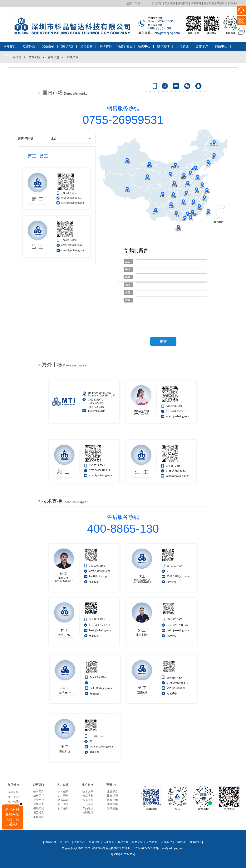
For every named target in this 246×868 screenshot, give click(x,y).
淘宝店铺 (196, 3)
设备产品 (80, 842)
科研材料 (106, 46)
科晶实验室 (125, 46)
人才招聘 (63, 791)
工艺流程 (88, 804)
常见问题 (88, 800)
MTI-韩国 (13, 803)
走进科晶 (29, 46)
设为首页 (157, 3)
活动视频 (112, 808)
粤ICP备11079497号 (123, 854)
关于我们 (65, 842)
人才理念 (63, 796)
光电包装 (86, 46)
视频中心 (221, 46)
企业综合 (112, 791)
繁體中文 (222, 3)
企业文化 (39, 800)
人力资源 (183, 46)
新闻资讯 (109, 842)
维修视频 (112, 804)
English (234, 3)
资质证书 (39, 804)
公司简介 (39, 791)
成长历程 (39, 796)
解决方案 (123, 842)
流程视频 (112, 800)
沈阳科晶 (13, 793)
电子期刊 (209, 3)
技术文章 (88, 791)
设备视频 (112, 796)
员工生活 (63, 804)
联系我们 (10, 56)
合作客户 (202, 46)
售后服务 (88, 796)
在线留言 (183, 3)
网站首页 (10, 46)
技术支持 (163, 46)
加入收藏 (170, 3)
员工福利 (39, 813)
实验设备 (48, 46)
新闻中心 (144, 46)
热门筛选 (67, 46)
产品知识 (88, 808)
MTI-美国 (13, 798)
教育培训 (63, 800)
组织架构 (39, 808)
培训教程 (88, 813)
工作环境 (39, 817)
